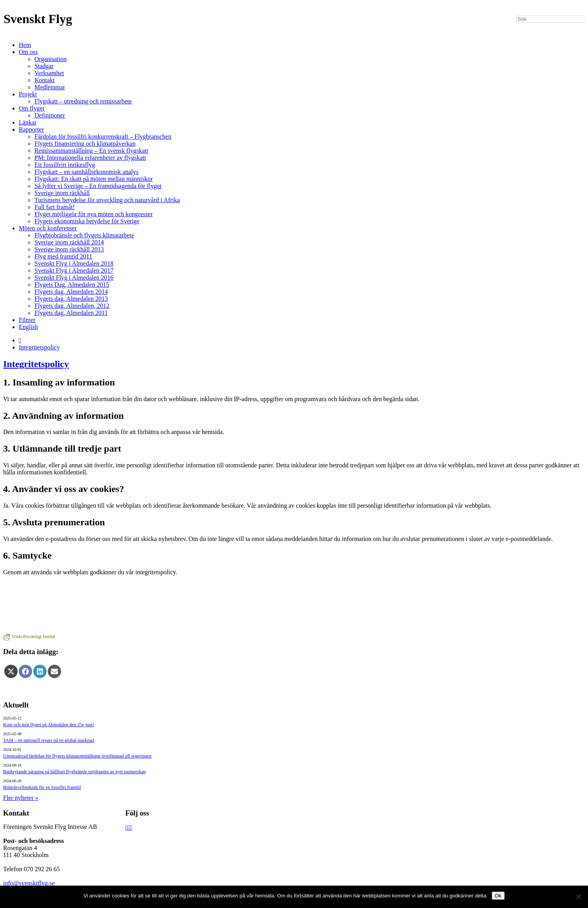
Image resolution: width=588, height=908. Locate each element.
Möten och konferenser (48, 228)
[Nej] (578, 897)
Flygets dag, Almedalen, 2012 (72, 306)
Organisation (51, 59)
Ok (498, 896)
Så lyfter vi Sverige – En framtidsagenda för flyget (98, 186)
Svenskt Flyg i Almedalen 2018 (74, 263)
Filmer (27, 320)
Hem (25, 45)
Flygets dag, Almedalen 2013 (71, 299)
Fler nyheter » (21, 798)
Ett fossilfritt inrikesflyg (65, 165)
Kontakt (45, 80)
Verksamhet (49, 73)
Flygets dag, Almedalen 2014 (71, 292)
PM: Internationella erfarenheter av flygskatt (90, 158)
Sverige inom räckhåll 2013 (69, 249)
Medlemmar (50, 87)
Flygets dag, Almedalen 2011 (71, 313)
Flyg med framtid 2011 (63, 256)
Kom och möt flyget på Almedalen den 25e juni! (49, 725)
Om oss (28, 52)
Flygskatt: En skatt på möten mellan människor (94, 179)
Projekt (28, 94)
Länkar (28, 122)
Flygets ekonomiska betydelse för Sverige (87, 221)
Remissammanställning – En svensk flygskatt (91, 151)
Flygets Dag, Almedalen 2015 (72, 285)
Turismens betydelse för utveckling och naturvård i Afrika (107, 200)
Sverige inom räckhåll (62, 193)
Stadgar (44, 66)
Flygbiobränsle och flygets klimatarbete (84, 235)
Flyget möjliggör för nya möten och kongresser (94, 214)
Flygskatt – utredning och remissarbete (83, 101)
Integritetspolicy (39, 347)
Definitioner (50, 115)
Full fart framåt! (55, 207)
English (28, 327)
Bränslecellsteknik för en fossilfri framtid (42, 787)
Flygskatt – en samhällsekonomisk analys (87, 172)
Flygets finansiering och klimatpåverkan (85, 144)
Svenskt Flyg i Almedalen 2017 (74, 270)
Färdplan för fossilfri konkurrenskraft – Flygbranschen (103, 137)
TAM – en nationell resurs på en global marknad (49, 740)
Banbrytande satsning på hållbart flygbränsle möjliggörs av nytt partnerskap (75, 772)
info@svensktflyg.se (29, 883)
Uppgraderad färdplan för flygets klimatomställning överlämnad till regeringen (77, 756)
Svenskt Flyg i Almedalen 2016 (74, 278)
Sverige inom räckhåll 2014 (69, 242)
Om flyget (32, 108)
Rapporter (31, 129)
